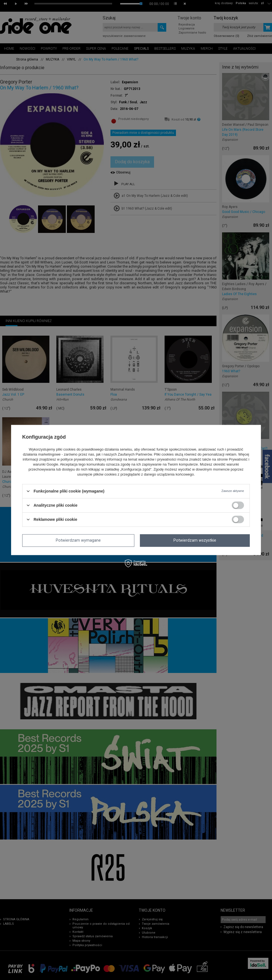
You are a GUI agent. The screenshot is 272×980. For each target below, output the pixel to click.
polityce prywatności (77, 459)
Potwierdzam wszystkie (195, 541)
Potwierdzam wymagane (78, 541)
